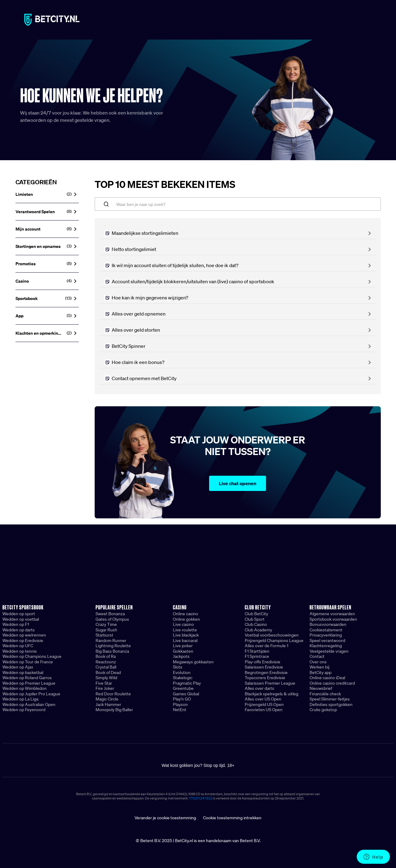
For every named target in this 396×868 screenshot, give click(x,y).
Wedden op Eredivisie (23, 640)
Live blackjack (186, 635)
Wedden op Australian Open (29, 704)
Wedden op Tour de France (28, 662)
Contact (317, 656)
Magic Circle (107, 699)
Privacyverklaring (326, 635)
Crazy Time (106, 624)
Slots (178, 667)
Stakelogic (183, 678)
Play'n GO (182, 699)
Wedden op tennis (20, 651)
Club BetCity (256, 614)
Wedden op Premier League (29, 683)
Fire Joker (105, 688)
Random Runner (111, 640)
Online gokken (186, 619)
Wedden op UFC (18, 646)
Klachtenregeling (326, 646)
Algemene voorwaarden (332, 614)
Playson (180, 704)
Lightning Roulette (113, 646)
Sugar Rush (106, 630)
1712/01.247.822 (201, 798)
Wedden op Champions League (32, 656)
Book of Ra (106, 656)
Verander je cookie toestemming (165, 818)
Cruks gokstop (323, 710)
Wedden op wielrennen (24, 635)
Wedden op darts (19, 630)
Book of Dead (108, 672)
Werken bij (319, 667)
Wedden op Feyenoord (24, 710)
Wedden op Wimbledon (25, 688)
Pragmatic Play (187, 683)
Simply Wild (106, 678)
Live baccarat (185, 640)
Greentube (183, 688)
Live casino (183, 624)
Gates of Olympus (112, 619)
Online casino (186, 614)
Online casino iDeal (327, 678)
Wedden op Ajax (18, 667)
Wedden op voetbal (21, 619)
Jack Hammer (108, 704)
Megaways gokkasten (193, 662)
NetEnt (180, 710)
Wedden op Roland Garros (27, 678)
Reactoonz (106, 662)
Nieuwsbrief (321, 688)
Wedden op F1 (16, 624)
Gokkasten (183, 651)
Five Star (104, 683)
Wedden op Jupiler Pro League (31, 694)
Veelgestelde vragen (329, 651)
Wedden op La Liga (20, 699)
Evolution (182, 672)
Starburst (104, 635)
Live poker (183, 646)
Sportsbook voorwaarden (333, 619)
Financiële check (325, 694)
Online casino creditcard (332, 683)
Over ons (318, 662)
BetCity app (321, 672)
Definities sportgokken (331, 704)
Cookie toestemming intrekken (232, 818)
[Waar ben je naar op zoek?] (238, 204)
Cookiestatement (326, 630)
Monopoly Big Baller (114, 710)
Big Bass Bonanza (112, 651)
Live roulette (185, 630)
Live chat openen (238, 483)
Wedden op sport (19, 614)
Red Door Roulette (113, 694)
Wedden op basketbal (23, 672)
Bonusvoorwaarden (328, 624)
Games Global (186, 694)
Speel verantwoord (327, 640)
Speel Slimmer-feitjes (330, 699)
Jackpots (181, 656)
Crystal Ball (106, 667)
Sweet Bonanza (110, 614)
